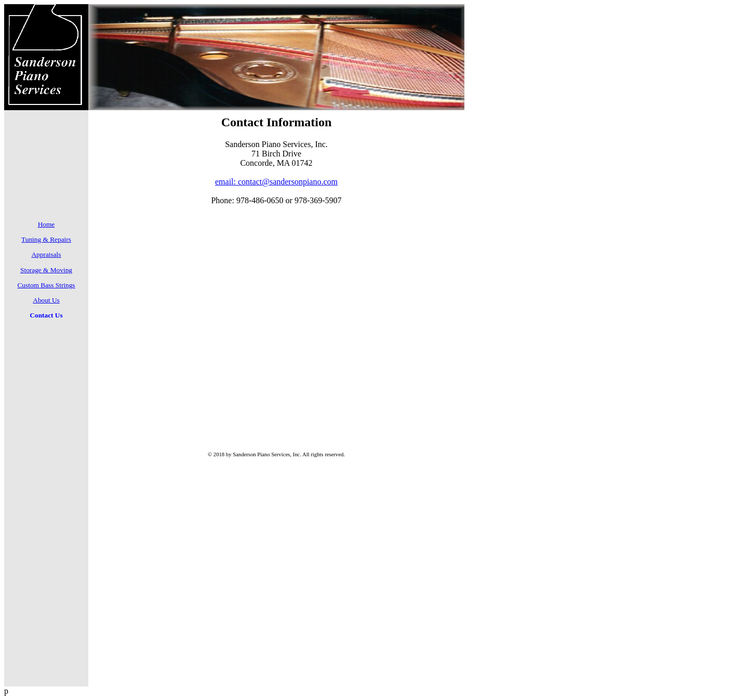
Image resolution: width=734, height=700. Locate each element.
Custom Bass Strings (46, 285)
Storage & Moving (46, 270)
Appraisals (46, 254)
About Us (46, 300)
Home (46, 224)
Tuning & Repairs (46, 239)
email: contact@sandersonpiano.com (276, 182)
